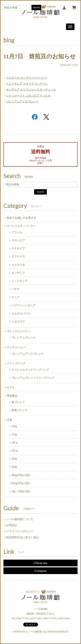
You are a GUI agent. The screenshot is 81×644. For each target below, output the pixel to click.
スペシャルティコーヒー (21, 226)
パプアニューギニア (24, 305)
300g (14, 459)
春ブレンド (18, 402)
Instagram (40, 571)
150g (14, 435)
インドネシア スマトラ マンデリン (27, 84)
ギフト (11, 387)
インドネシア (20, 281)
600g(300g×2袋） (21, 483)
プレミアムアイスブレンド (22, 102)
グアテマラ (18, 257)
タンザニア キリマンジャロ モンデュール (31, 90)
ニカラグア (18, 322)
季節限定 (12, 396)
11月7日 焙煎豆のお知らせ (40, 56)
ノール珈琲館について (20, 519)
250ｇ (15, 451)
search (36, 7)
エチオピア (18, 248)
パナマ (16, 289)
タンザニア (18, 273)
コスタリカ (18, 265)
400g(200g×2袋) (21, 475)
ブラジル (17, 232)
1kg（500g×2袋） (22, 491)
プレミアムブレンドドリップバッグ (33, 378)
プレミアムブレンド (24, 338)
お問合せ (12, 525)
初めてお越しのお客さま (21, 218)
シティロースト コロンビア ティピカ (28, 96)
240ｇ (15, 443)
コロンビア (18, 240)
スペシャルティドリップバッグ (30, 370)
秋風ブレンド (20, 410)
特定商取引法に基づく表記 (22, 537)
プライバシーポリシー (20, 531)
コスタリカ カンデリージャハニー (27, 78)
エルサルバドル (21, 314)
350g (14, 467)
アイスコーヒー (16, 347)
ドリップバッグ (16, 363)
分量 (9, 420)
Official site (40, 563)
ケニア (16, 297)
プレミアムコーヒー (19, 331)
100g (14, 426)
